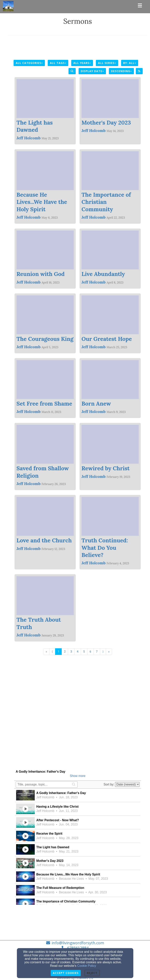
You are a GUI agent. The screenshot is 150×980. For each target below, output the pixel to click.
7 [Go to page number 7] (97, 652)
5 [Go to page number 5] (84, 652)
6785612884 (78, 948)
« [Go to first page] (46, 652)
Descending (121, 71)
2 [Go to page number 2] (65, 652)
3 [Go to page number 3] (71, 652)
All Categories (29, 63)
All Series (107, 63)
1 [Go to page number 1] (58, 652)
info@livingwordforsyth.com (78, 943)
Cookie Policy (87, 966)
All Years (82, 63)
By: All (130, 63)
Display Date (92, 71)
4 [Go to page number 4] (78, 652)
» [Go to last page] (109, 652)
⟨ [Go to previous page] (52, 652)
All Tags (58, 63)
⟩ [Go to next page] (103, 652)
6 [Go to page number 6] (90, 652)
